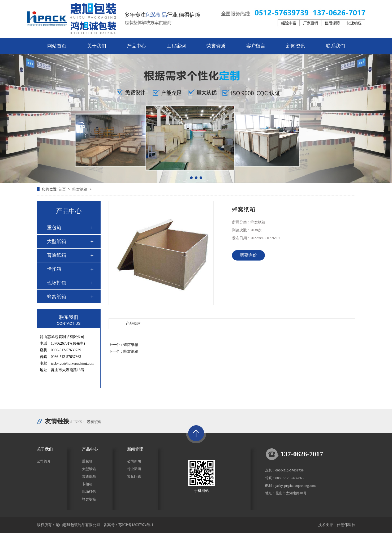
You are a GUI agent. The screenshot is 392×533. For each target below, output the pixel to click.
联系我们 (335, 46)
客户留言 (256, 46)
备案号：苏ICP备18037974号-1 (128, 525)
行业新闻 (134, 469)
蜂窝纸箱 (80, 189)
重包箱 (54, 228)
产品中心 (136, 46)
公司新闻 (134, 461)
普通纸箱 (57, 255)
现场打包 (57, 283)
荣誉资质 (216, 46)
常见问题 (134, 476)
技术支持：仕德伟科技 (337, 525)
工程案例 (176, 46)
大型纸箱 (57, 241)
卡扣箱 (54, 269)
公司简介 (44, 461)
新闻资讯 (296, 46)
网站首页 (57, 46)
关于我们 (97, 46)
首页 (63, 189)
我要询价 (248, 255)
